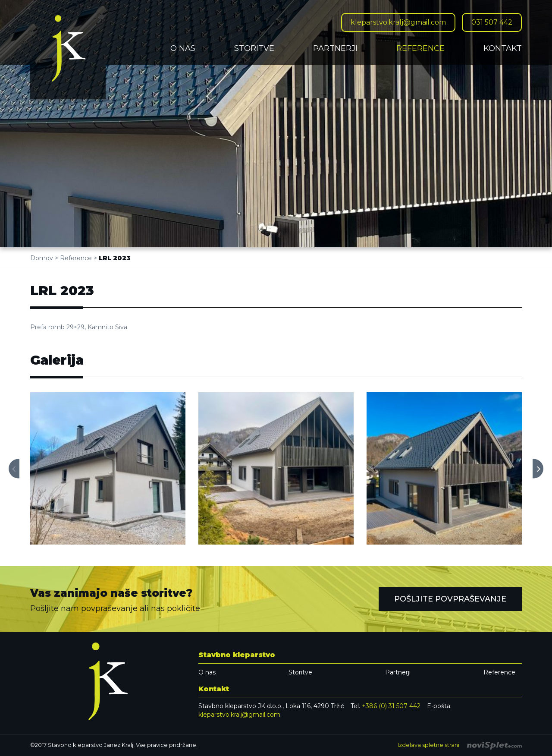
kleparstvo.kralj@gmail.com (398, 22)
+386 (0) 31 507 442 (391, 706)
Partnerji (335, 48)
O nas (183, 48)
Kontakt (503, 48)
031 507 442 (492, 22)
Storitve (254, 48)
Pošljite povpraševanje (450, 599)
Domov (42, 258)
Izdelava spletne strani (460, 745)
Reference (420, 48)
